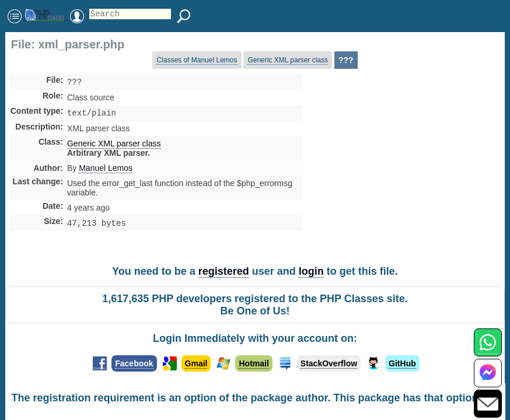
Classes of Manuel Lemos (197, 60)
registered (224, 271)
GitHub (402, 363)
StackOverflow (329, 363)
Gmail (196, 363)
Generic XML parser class (288, 60)
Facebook (134, 363)
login (311, 271)
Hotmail (254, 363)
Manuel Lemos (106, 170)
